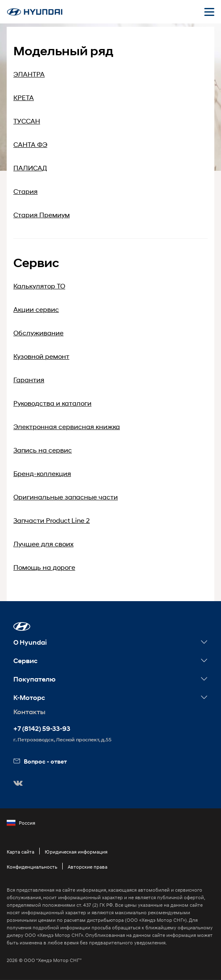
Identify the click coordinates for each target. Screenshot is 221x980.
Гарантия (29, 379)
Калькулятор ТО (39, 286)
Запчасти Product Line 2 (52, 520)
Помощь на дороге (44, 567)
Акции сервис (36, 309)
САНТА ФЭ (30, 144)
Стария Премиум (42, 215)
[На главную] (35, 12)
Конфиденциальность (32, 867)
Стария (25, 191)
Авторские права (88, 867)
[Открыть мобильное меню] (209, 12)
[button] (22, 626)
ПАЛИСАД (30, 168)
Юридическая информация (76, 852)
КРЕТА (24, 97)
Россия (21, 823)
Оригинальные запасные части (66, 497)
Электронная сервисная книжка (67, 426)
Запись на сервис (43, 450)
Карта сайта (20, 852)
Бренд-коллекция (42, 473)
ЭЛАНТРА (29, 74)
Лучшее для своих (43, 544)
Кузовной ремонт (41, 356)
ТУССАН (27, 121)
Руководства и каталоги (52, 403)
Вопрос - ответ (40, 761)
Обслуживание (38, 333)
